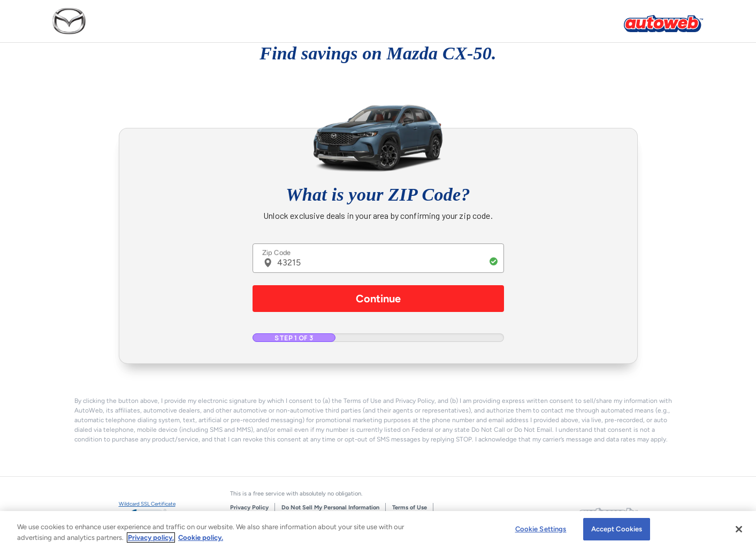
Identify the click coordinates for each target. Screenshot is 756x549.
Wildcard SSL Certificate (147, 504)
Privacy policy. (151, 537)
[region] (378, 530)
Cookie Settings (541, 529)
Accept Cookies (617, 529)
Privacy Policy (249, 508)
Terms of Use (410, 508)
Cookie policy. (201, 537)
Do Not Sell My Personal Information (330, 508)
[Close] (739, 529)
